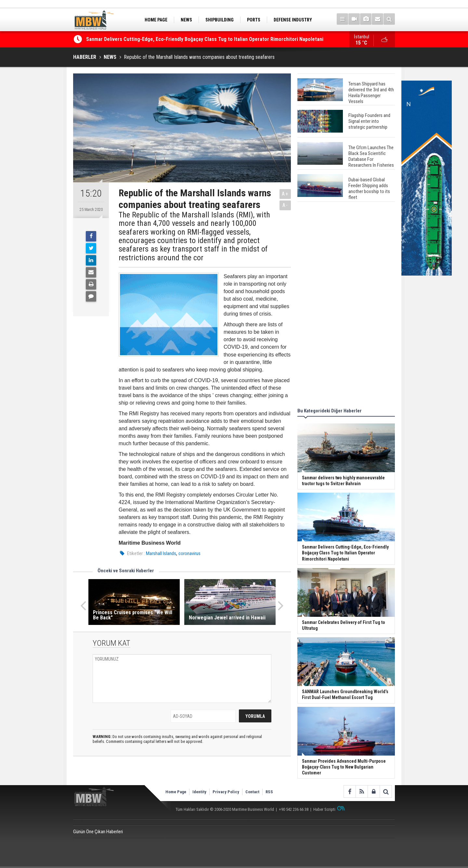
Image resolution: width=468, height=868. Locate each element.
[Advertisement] (346, 306)
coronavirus (189, 553)
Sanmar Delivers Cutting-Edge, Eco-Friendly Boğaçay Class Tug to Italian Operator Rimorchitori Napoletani (205, 39)
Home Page (176, 792)
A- (285, 205)
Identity (199, 792)
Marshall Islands (161, 553)
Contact (252, 792)
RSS (269, 792)
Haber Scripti (324, 809)
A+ (285, 194)
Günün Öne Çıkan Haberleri (98, 832)
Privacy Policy (226, 792)
